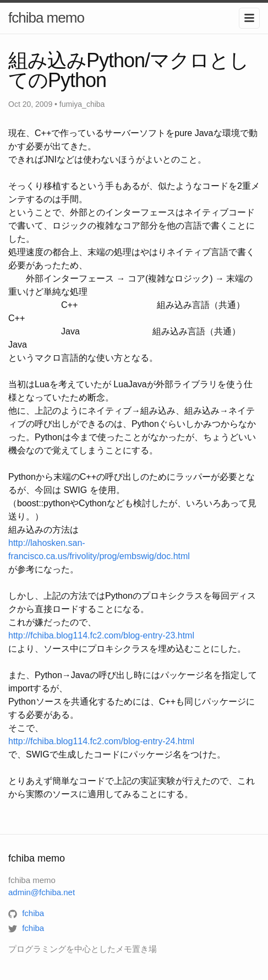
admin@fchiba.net (42, 892)
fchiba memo (46, 18)
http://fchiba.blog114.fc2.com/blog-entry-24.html (101, 741)
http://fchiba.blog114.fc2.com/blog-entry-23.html (101, 635)
